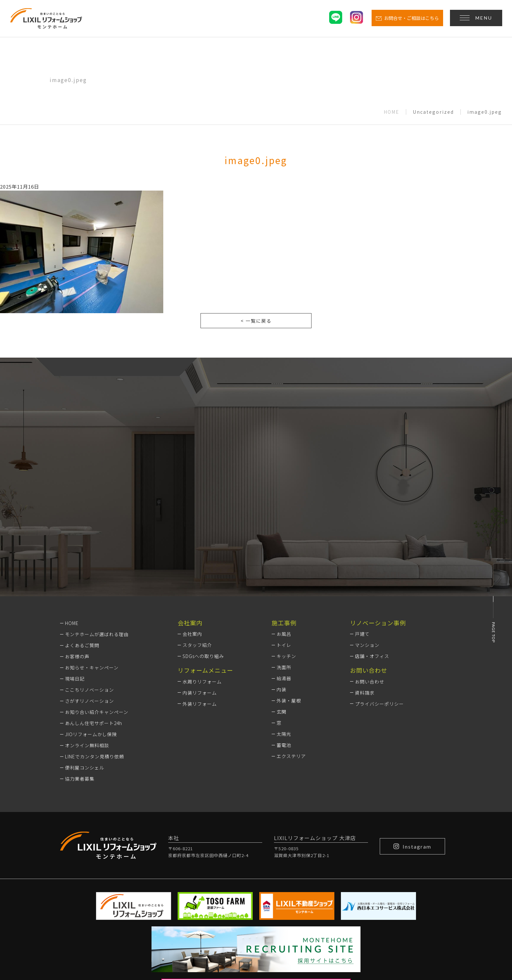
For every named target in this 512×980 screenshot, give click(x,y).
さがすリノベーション (89, 614)
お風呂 (284, 547)
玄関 (281, 625)
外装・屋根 (289, 614)
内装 (281, 603)
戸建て (362, 547)
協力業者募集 (80, 692)
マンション (367, 558)
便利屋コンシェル (85, 681)
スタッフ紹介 (197, 558)
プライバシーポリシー (379, 617)
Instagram (412, 759)
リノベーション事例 (378, 536)
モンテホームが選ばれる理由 (97, 547)
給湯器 (284, 592)
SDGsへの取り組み (203, 569)
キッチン (286, 569)
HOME (392, 112)
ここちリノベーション (89, 603)
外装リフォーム (200, 617)
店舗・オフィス (372, 569)
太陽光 (284, 647)
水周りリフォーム (202, 595)
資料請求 (365, 606)
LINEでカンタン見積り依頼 (95, 669)
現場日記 (75, 592)
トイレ (284, 558)
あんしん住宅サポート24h (94, 636)
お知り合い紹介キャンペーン (97, 625)
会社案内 (192, 547)
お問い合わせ (370, 595)
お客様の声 (77, 569)
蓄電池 (284, 658)
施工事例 (284, 536)
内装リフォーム (200, 606)
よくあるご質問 (82, 558)
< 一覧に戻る (256, 321)
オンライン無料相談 (87, 658)
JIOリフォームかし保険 (91, 647)
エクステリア (291, 669)
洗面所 (284, 581)
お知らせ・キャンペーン (92, 581)
